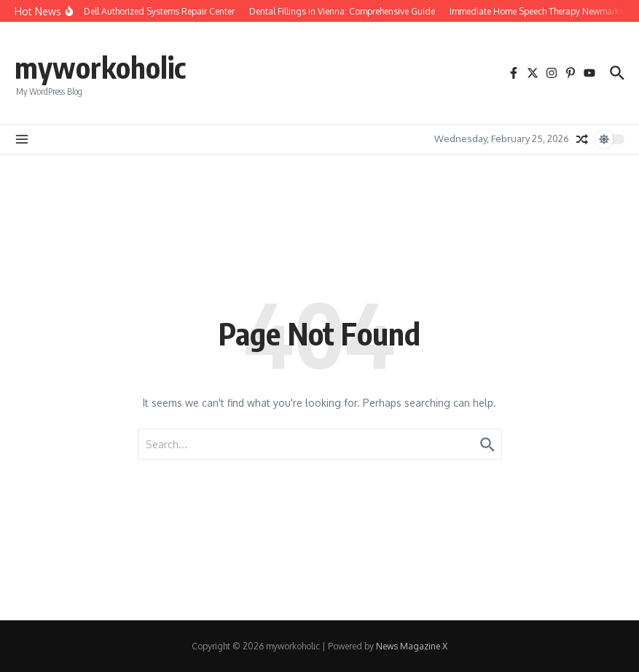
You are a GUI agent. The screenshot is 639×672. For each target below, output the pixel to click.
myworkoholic (100, 67)
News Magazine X (412, 646)
